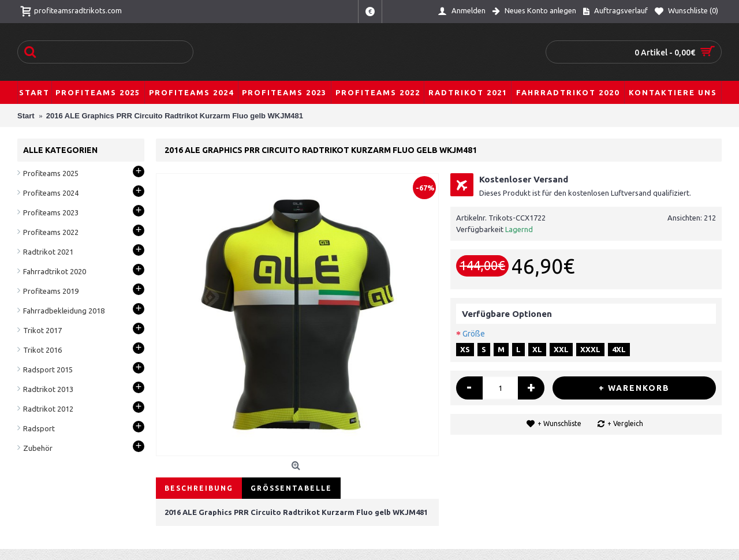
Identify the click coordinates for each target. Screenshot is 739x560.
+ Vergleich (625, 423)
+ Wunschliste (559, 423)
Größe (474, 334)
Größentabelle (291, 488)
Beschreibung (199, 488)
